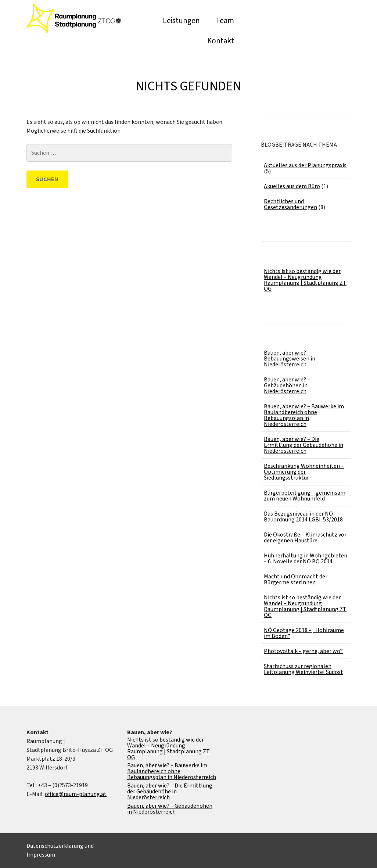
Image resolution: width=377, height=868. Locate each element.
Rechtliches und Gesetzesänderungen (290, 204)
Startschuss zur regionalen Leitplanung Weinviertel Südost (304, 669)
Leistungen (181, 21)
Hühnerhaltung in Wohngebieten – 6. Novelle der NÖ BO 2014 (306, 559)
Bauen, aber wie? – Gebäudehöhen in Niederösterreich (287, 385)
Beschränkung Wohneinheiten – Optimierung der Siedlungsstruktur (304, 472)
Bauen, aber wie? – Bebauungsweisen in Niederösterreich (290, 359)
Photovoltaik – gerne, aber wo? (303, 651)
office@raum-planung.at (76, 794)
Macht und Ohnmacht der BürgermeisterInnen (296, 580)
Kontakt (221, 41)
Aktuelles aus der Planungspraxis (305, 165)
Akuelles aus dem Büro (292, 186)
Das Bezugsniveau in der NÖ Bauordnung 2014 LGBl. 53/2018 (303, 517)
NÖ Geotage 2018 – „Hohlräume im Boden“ (304, 633)
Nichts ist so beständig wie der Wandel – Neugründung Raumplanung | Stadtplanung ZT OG (305, 280)
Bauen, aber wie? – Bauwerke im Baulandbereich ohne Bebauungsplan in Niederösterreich (304, 415)
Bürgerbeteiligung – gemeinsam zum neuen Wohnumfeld (305, 496)
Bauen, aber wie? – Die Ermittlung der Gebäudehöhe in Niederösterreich (304, 445)
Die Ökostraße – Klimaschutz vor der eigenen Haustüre (305, 538)
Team (225, 21)
